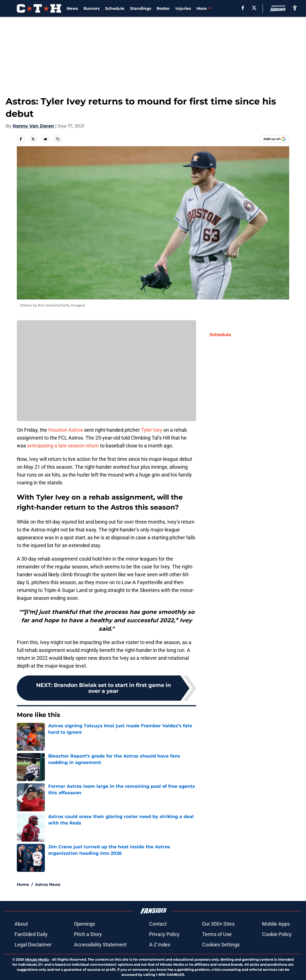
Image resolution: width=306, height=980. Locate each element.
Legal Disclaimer (33, 945)
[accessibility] (295, 8)
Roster (163, 8)
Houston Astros (66, 430)
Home (23, 884)
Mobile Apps (276, 924)
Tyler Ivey (152, 430)
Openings (84, 924)
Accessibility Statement (100, 945)
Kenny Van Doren (33, 126)
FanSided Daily (31, 934)
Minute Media (37, 959)
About (21, 924)
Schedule (115, 8)
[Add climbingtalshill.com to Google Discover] (274, 139)
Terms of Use (217, 934)
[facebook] (243, 8)
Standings (141, 8)
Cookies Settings (221, 945)
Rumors (91, 8)
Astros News (48, 884)
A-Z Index (160, 945)
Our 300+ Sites (218, 924)
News (72, 8)
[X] (254, 8)
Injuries (183, 8)
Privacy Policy (164, 934)
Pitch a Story (88, 934)
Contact (158, 924)
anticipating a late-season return (63, 446)
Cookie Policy (277, 934)
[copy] (58, 139)
